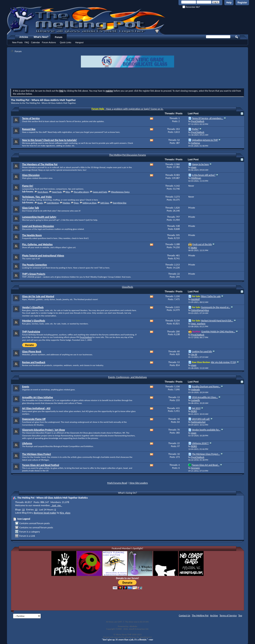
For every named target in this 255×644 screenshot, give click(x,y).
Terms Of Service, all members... (208, 118)
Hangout (79, 42)
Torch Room (43, 192)
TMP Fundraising (31, 332)
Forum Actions (49, 42)
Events (26, 387)
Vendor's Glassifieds (33, 307)
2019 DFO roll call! (201, 419)
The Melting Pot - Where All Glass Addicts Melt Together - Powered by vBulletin (86, 21)
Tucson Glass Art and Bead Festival (41, 465)
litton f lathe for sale (211, 296)
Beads (40, 203)
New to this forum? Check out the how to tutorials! (50, 140)
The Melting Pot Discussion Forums (128, 155)
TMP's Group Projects (34, 274)
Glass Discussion (31, 175)
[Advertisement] (127, 78)
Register (242, 3)
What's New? (41, 37)
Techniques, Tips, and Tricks (37, 197)
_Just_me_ (56, 505)
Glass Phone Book (32, 352)
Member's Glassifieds (34, 321)
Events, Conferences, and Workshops (127, 377)
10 (23, 509)
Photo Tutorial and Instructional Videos (43, 256)
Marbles (66, 203)
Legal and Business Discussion (38, 226)
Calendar (36, 42)
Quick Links (66, 42)
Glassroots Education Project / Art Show (44, 430)
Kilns (68, 192)
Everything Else (120, 203)
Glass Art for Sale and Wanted (38, 296)
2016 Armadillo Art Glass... (205, 397)
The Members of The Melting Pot (40, 164)
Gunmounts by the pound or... (216, 307)
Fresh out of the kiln (202, 244)
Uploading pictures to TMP (205, 140)
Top (240, 615)
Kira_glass (65, 513)
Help (229, 3)
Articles (24, 37)
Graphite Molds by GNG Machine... (218, 332)
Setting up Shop (89, 203)
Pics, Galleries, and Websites (37, 244)
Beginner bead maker (45, 513)
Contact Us (185, 615)
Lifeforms (27, 443)
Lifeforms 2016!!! (200, 443)
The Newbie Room (32, 235)
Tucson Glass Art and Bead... (206, 465)
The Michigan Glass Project (37, 454)
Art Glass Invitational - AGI (36, 408)
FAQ (27, 42)
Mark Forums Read (117, 483)
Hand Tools (57, 192)
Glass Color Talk (30, 208)
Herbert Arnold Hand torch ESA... (217, 321)
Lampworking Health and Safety (39, 217)
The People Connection (34, 265)
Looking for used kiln (202, 351)
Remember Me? (191, 7)
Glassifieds (127, 287)
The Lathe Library (81, 192)
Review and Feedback (34, 362)
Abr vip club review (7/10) (224, 362)
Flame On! (28, 186)
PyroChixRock (86, 337)
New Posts (17, 42)
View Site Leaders (138, 483)
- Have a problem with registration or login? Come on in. (128, 109)
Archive (214, 615)
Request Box (29, 129)
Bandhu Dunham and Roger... (206, 387)
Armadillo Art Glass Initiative (38, 397)
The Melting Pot (200, 615)
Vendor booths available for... (206, 430)
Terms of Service (31, 118)
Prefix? (195, 129)
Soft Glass (105, 203)
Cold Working (53, 203)
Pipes (76, 203)
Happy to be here (200, 164)
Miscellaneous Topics (120, 192)
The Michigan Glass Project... (206, 454)
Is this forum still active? (204, 175)
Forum (59, 37)
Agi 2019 (196, 408)
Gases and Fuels (100, 192)
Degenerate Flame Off (34, 419)
